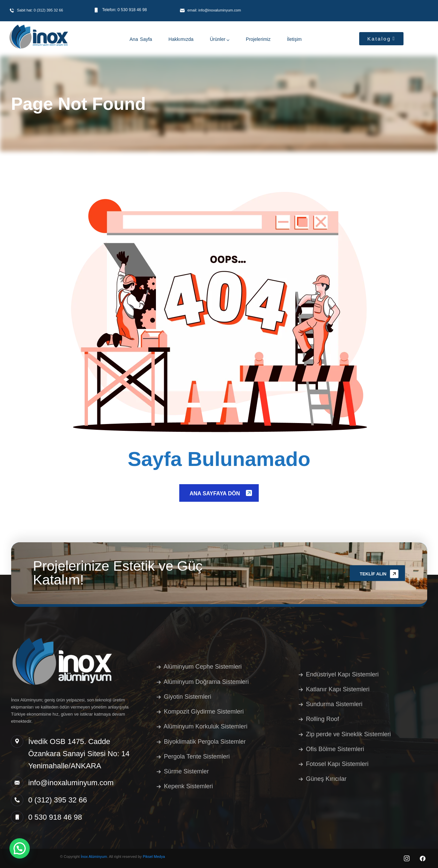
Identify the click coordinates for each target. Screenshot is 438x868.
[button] (20, 848)
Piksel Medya (154, 857)
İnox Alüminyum (94, 857)
